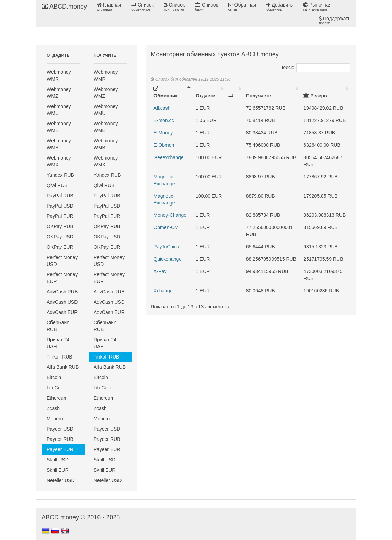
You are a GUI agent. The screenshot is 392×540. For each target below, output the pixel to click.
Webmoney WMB (59, 144)
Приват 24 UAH (58, 343)
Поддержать (335, 21)
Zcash (53, 408)
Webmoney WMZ (59, 93)
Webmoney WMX (59, 161)
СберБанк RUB (58, 326)
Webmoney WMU (59, 110)
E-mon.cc (164, 120)
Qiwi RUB (57, 185)
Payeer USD (60, 429)
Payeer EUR (60, 449)
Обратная (242, 7)
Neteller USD (61, 480)
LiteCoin (55, 388)
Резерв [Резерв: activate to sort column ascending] (315, 96)
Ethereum (57, 398)
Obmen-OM (166, 227)
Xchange (163, 291)
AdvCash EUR (62, 312)
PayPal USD (60, 206)
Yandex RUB (60, 175)
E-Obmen (164, 145)
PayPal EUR (60, 216)
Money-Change (170, 215)
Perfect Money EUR (62, 278)
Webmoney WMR (59, 75)
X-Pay (160, 271)
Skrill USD (58, 460)
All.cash (162, 108)
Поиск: (315, 67)
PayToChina (166, 247)
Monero (55, 419)
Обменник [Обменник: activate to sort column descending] (165, 92)
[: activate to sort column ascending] (234, 92)
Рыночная (317, 7)
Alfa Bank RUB (63, 367)
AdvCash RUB (62, 292)
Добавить (280, 7)
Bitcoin (54, 377)
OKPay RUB (60, 226)
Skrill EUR (58, 470)
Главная (109, 7)
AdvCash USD (62, 302)
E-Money (163, 133)
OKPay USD (60, 237)
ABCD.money (64, 7)
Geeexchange (168, 157)
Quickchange (168, 259)
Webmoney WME (59, 127)
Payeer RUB (60, 439)
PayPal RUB (60, 196)
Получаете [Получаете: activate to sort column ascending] (259, 96)
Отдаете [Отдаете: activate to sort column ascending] (205, 96)
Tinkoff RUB (60, 357)
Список (142, 7)
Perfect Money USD (62, 261)
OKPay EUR (60, 247)
